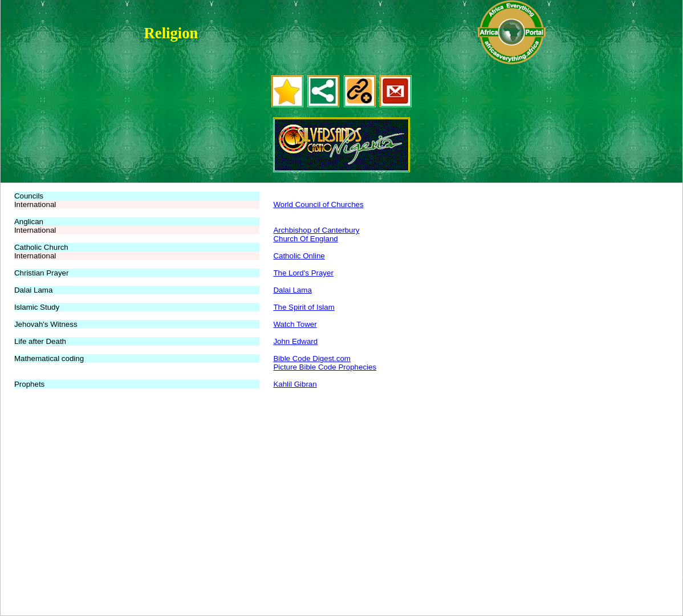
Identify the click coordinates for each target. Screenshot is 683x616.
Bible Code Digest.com (312, 358)
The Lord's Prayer (303, 273)
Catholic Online (299, 256)
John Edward (295, 341)
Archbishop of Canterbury (316, 230)
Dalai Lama (292, 290)
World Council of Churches (318, 204)
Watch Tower (295, 324)
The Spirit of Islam (304, 307)
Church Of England (305, 239)
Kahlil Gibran (295, 384)
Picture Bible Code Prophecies (325, 367)
